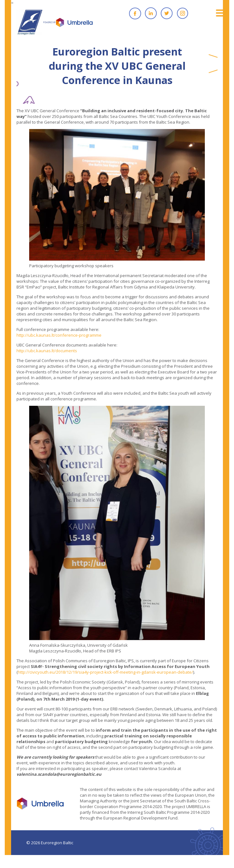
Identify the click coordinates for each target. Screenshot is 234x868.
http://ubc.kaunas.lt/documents (47, 351)
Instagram (183, 13)
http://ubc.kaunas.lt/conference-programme (59, 335)
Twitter (167, 13)
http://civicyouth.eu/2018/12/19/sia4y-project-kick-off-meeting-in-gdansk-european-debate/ (105, 672)
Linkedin (151, 13)
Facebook (135, 13)
